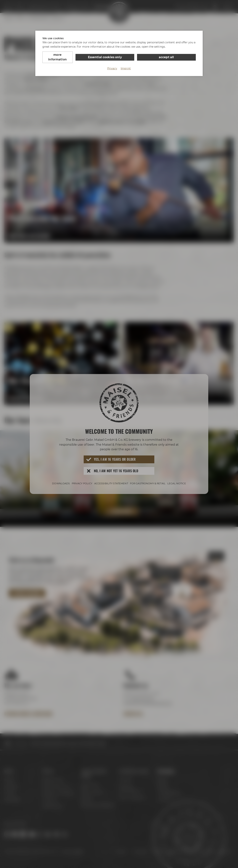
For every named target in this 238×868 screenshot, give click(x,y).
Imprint (126, 64)
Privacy (112, 64)
